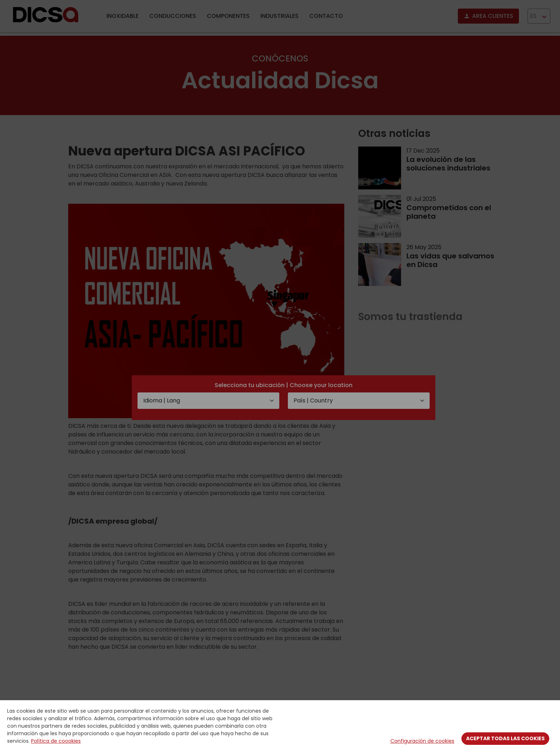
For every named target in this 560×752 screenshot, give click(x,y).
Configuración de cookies (422, 741)
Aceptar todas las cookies (505, 738)
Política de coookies (56, 741)
